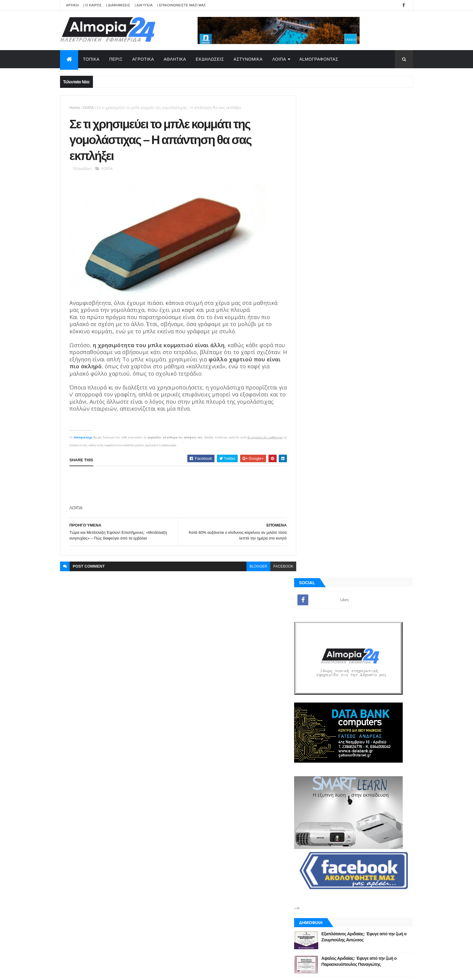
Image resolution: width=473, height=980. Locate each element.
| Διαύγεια (144, 5)
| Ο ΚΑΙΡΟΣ (92, 5)
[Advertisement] (179, 487)
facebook (279, 568)
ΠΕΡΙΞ (116, 59)
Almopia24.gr (83, 439)
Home (75, 108)
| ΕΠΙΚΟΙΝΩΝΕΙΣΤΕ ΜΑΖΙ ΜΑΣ (181, 5)
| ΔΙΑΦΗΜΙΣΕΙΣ (118, 5)
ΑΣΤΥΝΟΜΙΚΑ (248, 59)
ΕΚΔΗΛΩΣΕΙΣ (210, 59)
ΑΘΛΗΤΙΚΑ (175, 59)
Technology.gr (155, 971)
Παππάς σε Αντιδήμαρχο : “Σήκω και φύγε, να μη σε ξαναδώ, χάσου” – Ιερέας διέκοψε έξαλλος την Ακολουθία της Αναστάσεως (370, 506)
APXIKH (72, 5)
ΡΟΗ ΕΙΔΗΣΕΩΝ (331, 691)
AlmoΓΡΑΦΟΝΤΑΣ (319, 59)
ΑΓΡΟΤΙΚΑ (143, 59)
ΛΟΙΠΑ (279, 59)
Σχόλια (386, 691)
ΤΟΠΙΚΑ (91, 59)
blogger (254, 568)
